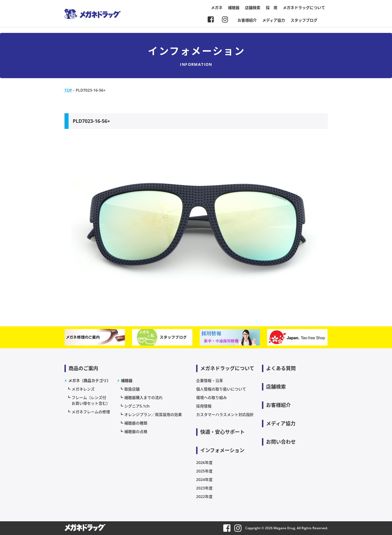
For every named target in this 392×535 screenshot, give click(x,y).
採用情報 (204, 406)
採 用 (272, 8)
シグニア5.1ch (137, 406)
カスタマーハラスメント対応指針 (225, 414)
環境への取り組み (211, 397)
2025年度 (204, 471)
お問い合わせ (281, 442)
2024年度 (204, 479)
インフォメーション (222, 450)
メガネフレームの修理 (91, 412)
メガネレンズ (83, 389)
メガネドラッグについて (304, 8)
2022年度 (204, 496)
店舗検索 (253, 8)
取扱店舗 (132, 389)
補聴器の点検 (136, 431)
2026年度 (204, 462)
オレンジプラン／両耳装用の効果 (153, 414)
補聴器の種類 (136, 423)
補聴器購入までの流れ (143, 397)
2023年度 (204, 488)
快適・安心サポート (222, 432)
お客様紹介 (247, 20)
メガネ (217, 8)
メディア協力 (274, 20)
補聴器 (234, 8)
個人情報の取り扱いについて (221, 389)
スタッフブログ (304, 20)
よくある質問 (281, 368)
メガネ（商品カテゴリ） (89, 380)
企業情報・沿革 (210, 380)
